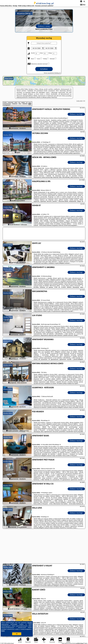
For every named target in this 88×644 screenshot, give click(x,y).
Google (30, 623)
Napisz (86, 643)
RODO (3, 631)
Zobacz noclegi (76, 114)
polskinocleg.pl (44, 3)
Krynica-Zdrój (8, 111)
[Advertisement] (44, 546)
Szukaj (44, 69)
